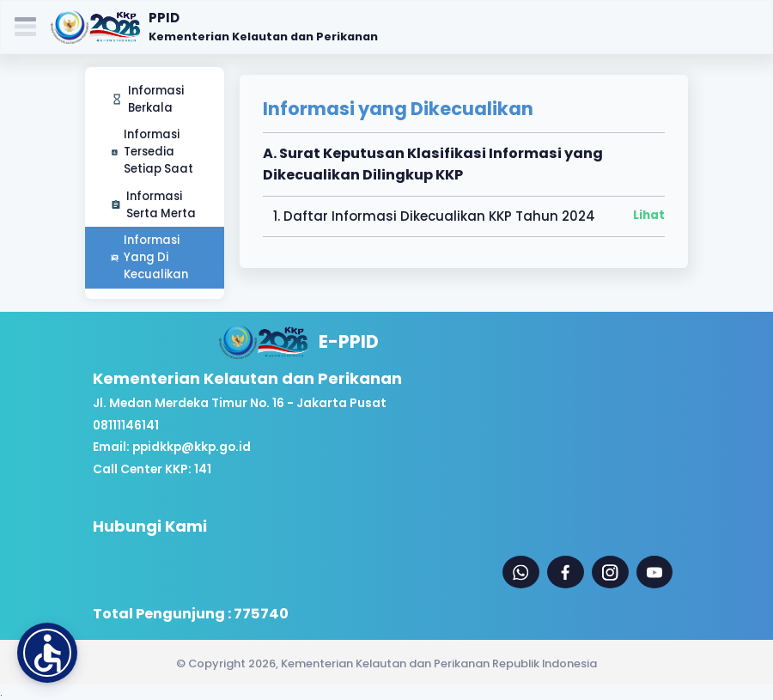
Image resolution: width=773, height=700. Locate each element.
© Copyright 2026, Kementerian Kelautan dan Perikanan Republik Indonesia (386, 663)
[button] (47, 653)
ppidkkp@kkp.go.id (192, 447)
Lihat (649, 215)
